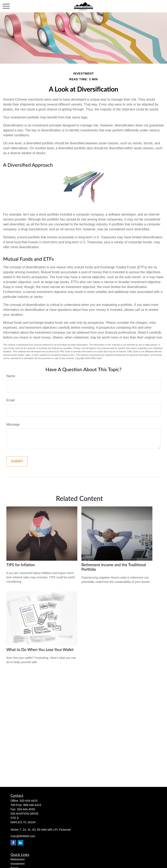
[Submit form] (17, 461)
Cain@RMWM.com (23, 836)
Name (11, 376)
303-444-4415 (28, 801)
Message (13, 424)
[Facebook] (13, 843)
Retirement (17, 859)
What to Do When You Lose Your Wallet (40, 650)
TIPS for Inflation (21, 565)
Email (10, 400)
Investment (17, 864)
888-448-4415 (32, 805)
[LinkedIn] (20, 843)
